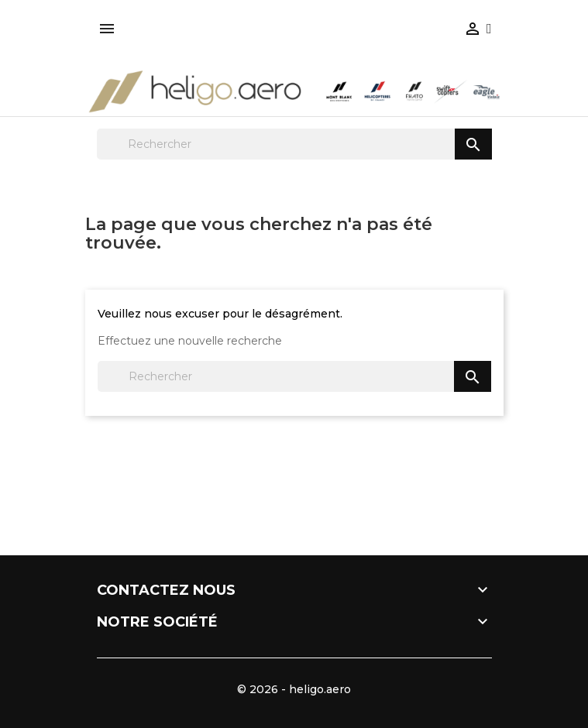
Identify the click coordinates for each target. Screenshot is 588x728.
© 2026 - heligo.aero (294, 689)
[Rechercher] (294, 144)
